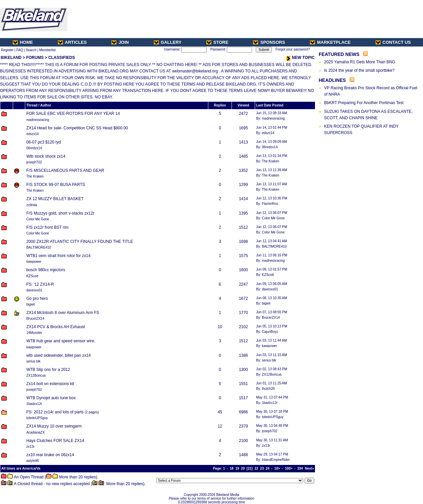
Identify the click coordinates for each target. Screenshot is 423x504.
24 (268, 468)
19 (237, 468)
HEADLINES (332, 80)
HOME (23, 42)
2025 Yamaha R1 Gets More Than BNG (360, 62)
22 (256, 468)
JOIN (120, 42)
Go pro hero (37, 298)
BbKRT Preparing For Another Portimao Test (364, 103)
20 (243, 468)
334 (300, 468)
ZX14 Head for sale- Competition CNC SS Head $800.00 (77, 128)
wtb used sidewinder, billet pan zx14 (58, 355)
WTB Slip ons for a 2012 (48, 370)
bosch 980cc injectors (46, 270)
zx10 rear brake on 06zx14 (50, 455)
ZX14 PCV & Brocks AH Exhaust (56, 327)
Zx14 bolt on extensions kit (50, 384)
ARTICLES (72, 42)
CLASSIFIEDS (61, 58)
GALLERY (168, 42)
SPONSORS (269, 42)
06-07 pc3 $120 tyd (44, 142)
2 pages (92, 412)
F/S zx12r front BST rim (47, 227)
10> (277, 468)
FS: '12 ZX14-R (40, 284)
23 (262, 468)
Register (7, 50)
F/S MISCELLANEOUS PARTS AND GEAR (65, 170)
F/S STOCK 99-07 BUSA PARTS (56, 185)
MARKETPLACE (330, 42)
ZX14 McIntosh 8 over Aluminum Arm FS (63, 313)
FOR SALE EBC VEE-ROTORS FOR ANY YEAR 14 (73, 114)
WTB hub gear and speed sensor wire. (61, 341)
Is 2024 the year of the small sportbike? (359, 70)
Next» (309, 468)
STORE (217, 42)
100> (289, 468)
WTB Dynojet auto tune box (51, 398)
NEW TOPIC (301, 58)
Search (31, 50)
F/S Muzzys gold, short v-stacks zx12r (60, 213)
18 (232, 468)
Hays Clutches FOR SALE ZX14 (55, 441)
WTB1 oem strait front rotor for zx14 (58, 256)
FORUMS (35, 58)
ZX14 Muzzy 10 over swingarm (54, 426)
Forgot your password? (293, 49)
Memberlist (47, 50)
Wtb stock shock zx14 (46, 156)
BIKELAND (11, 58)
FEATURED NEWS (339, 54)
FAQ (20, 50)
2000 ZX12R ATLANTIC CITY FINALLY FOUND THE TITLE (80, 242)
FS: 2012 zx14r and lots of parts (55, 412)
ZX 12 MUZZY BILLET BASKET (55, 199)
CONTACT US (393, 42)
